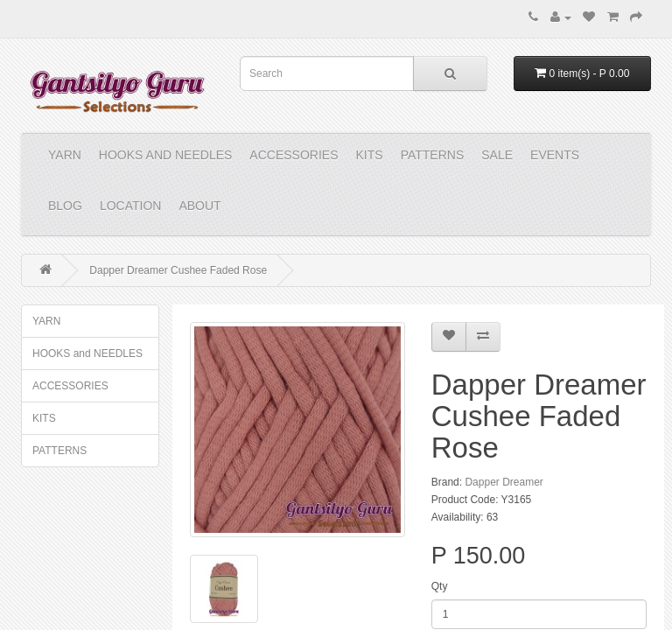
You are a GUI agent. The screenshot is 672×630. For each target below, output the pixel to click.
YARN (65, 155)
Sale (497, 155)
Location (131, 206)
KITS (370, 155)
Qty (440, 586)
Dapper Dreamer (504, 482)
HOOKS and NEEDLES (166, 155)
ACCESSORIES (294, 155)
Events (555, 155)
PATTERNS (433, 155)
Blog (65, 206)
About (199, 206)
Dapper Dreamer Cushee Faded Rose (178, 270)
